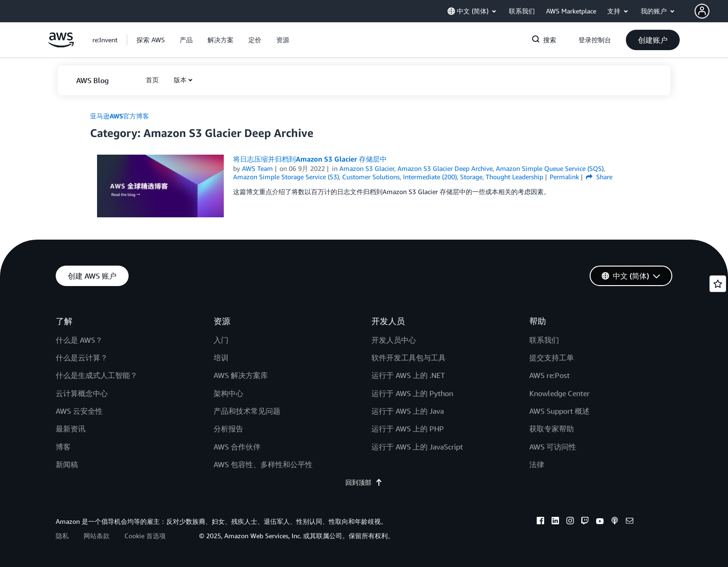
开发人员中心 (394, 340)
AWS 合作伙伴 (237, 447)
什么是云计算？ (82, 358)
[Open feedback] (718, 284)
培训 (221, 358)
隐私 (62, 536)
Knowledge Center (559, 393)
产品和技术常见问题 (247, 411)
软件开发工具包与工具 (409, 358)
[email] (630, 522)
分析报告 (228, 429)
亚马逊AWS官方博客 (120, 116)
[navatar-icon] (702, 11)
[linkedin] (555, 522)
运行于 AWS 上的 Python (412, 393)
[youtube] (600, 522)
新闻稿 (67, 464)
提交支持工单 (552, 358)
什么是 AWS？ (79, 340)
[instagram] (570, 522)
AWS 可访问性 (553, 447)
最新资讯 (71, 429)
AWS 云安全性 (79, 411)
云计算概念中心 (82, 393)
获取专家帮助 (552, 429)
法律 (537, 464)
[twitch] (585, 522)
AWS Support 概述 (559, 411)
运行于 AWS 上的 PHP (408, 429)
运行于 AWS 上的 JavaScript (417, 447)
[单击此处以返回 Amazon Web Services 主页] (61, 45)
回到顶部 (364, 482)
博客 (63, 447)
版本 (180, 80)
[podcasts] (615, 522)
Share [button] (599, 177)
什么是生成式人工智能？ (97, 375)
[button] (711, 11)
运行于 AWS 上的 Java (408, 411)
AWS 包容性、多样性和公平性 (263, 464)
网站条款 (97, 536)
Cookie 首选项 (145, 536)
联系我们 (544, 340)
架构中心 (228, 393)
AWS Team (257, 168)
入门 (221, 340)
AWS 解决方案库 (241, 375)
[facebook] (540, 522)
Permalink (564, 177)
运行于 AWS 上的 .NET (408, 375)
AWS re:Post (549, 375)
